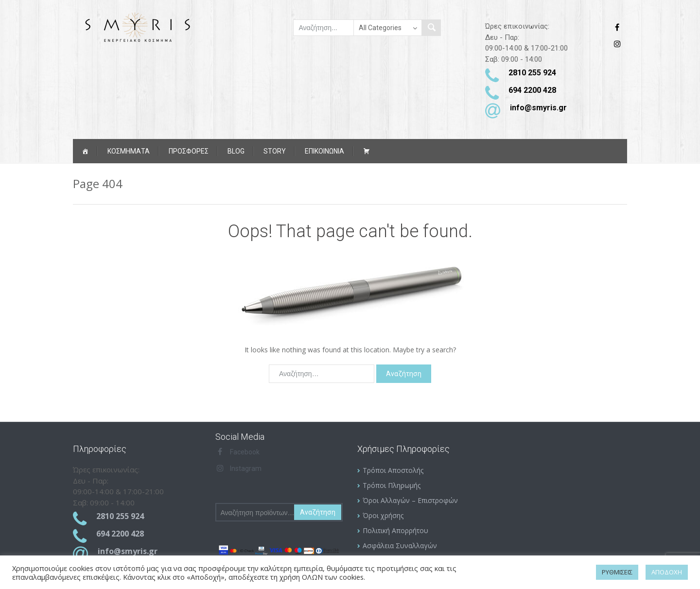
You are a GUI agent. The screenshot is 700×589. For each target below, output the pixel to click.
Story (275, 151)
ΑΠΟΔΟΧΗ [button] (667, 572)
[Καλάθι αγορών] (367, 151)
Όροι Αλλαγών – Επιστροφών (410, 500)
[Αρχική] (85, 151)
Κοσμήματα (129, 151)
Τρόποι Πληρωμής (392, 485)
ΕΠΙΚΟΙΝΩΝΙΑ (324, 151)
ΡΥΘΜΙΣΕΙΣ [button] (617, 572)
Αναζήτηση (318, 512)
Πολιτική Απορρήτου (395, 530)
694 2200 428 (532, 90)
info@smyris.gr (538, 108)
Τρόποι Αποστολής (393, 470)
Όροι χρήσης (383, 515)
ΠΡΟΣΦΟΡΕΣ (189, 151)
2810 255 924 (532, 73)
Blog (236, 151)
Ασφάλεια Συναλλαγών (400, 546)
